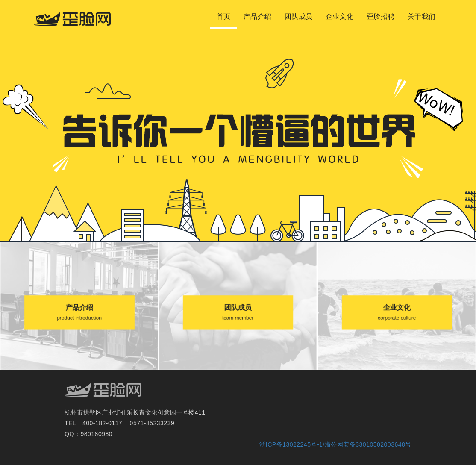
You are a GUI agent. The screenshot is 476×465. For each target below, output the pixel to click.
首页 (224, 16)
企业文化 (340, 16)
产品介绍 (258, 16)
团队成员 (299, 16)
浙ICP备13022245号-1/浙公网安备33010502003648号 (335, 444)
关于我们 (422, 16)
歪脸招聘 (381, 16)
